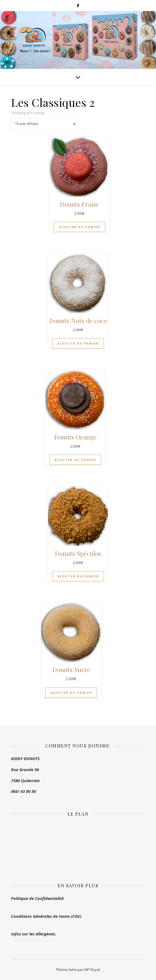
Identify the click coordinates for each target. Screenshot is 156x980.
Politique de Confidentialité (37, 898)
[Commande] (44, 124)
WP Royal (92, 970)
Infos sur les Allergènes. (34, 934)
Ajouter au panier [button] (80, 227)
